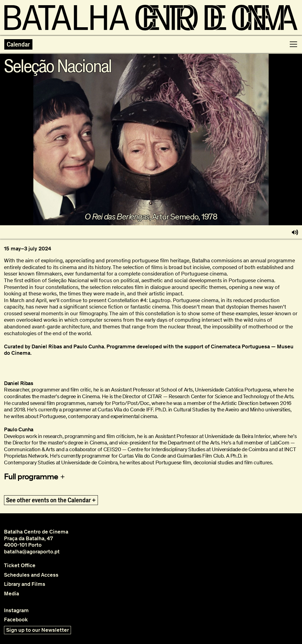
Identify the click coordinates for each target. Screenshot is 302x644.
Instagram (16, 610)
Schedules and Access (31, 575)
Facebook (16, 620)
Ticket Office (20, 565)
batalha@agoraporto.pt (32, 552)
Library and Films (25, 584)
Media (11, 594)
